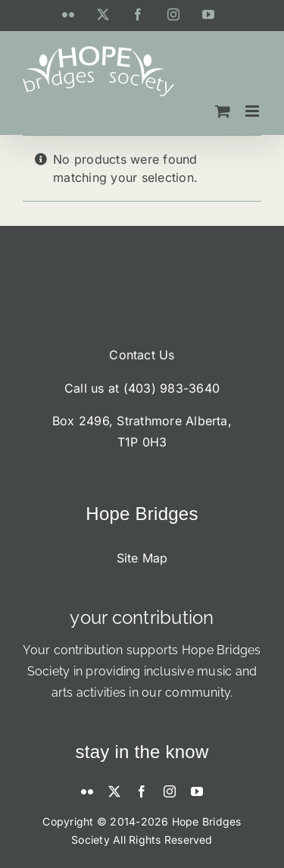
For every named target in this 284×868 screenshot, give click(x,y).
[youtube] (197, 791)
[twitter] (114, 791)
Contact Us (142, 355)
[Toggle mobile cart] (223, 111)
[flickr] (87, 791)
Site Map (142, 558)
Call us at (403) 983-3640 (142, 388)
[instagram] (170, 791)
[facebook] (142, 791)
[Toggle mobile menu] (253, 111)
